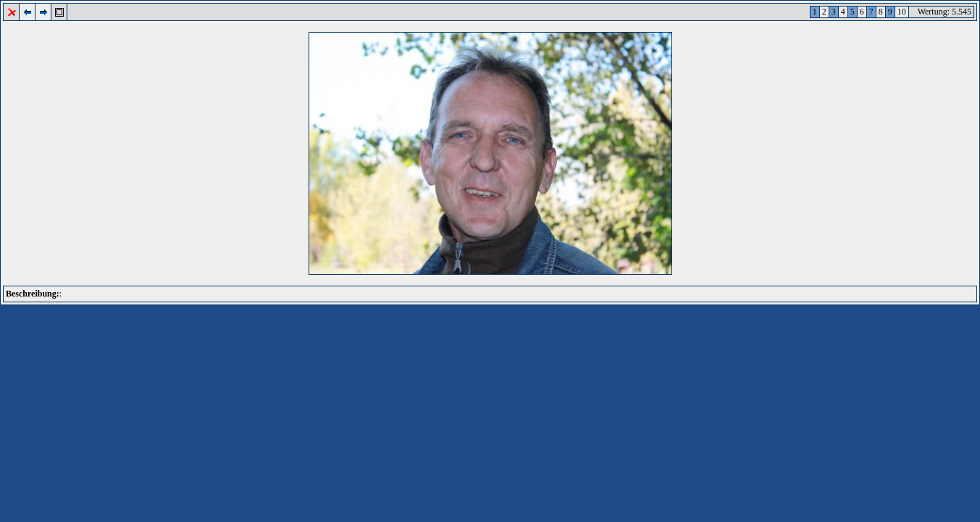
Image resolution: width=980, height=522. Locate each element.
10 (902, 12)
